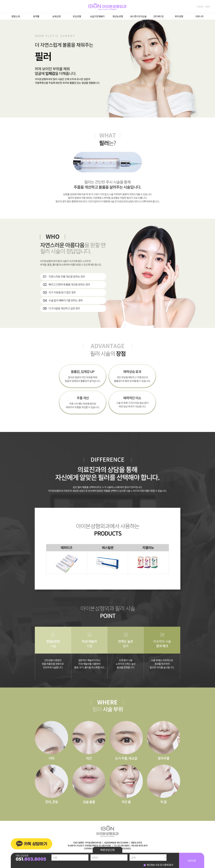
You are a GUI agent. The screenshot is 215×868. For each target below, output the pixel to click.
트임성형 (77, 16)
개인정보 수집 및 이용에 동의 (160, 865)
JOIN (207, 7)
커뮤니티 (199, 16)
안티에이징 (159, 16)
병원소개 (16, 16)
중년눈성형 (118, 16)
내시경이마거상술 (138, 16)
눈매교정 (56, 16)
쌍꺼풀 (36, 16)
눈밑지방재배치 (97, 16)
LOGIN (200, 7)
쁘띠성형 (179, 16)
